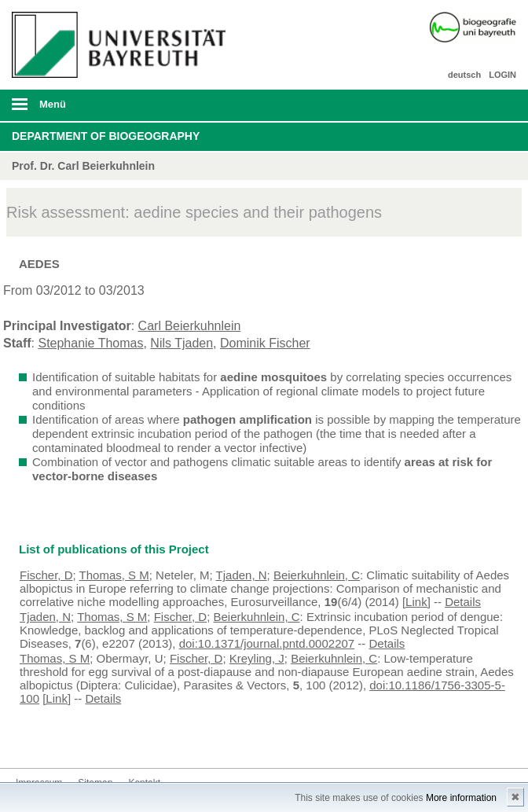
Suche (467, 105)
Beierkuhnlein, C (317, 575)
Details (463, 602)
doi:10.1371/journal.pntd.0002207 (267, 643)
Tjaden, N (242, 575)
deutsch (464, 75)
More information (461, 798)
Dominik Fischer (265, 343)
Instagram (28, 739)
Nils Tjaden (181, 343)
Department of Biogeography (106, 136)
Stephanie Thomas (90, 343)
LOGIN (502, 75)
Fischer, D (46, 575)
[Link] (416, 602)
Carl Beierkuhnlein (190, 326)
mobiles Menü (116, 109)
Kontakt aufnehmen (53, 739)
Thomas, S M (114, 575)
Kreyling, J (257, 658)
